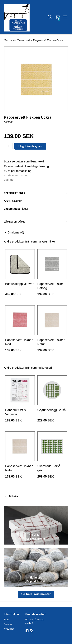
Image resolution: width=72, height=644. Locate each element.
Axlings (8, 122)
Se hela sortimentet (36, 594)
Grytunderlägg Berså (52, 410)
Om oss (8, 624)
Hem (6, 40)
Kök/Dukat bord (21, 40)
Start (6, 620)
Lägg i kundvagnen (30, 146)
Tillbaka (11, 496)
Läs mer (9, 180)
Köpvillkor (9, 629)
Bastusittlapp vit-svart (20, 284)
